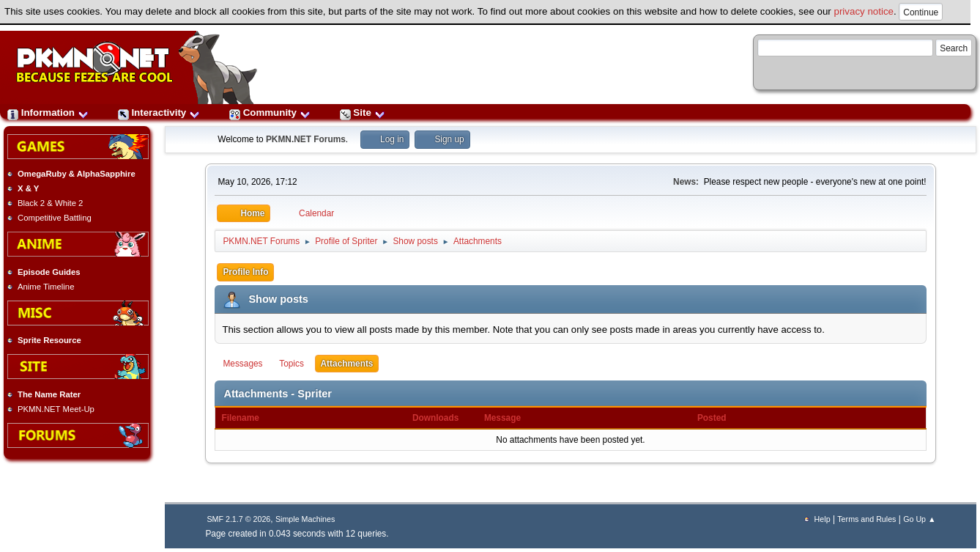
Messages (242, 364)
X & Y (28, 188)
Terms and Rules (866, 519)
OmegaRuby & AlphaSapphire (77, 174)
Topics (292, 364)
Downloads (435, 418)
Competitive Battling (55, 218)
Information (48, 113)
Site (363, 113)
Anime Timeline (46, 287)
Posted (712, 418)
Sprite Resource (49, 340)
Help (823, 519)
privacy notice (864, 11)
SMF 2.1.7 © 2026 (238, 519)
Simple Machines (305, 519)
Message (502, 418)
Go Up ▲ (919, 519)
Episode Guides (49, 272)
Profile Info (245, 272)
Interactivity (159, 113)
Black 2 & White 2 (50, 203)
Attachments (347, 364)
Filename (248, 418)
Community (270, 113)
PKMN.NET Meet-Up (56, 409)
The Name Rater (49, 394)
